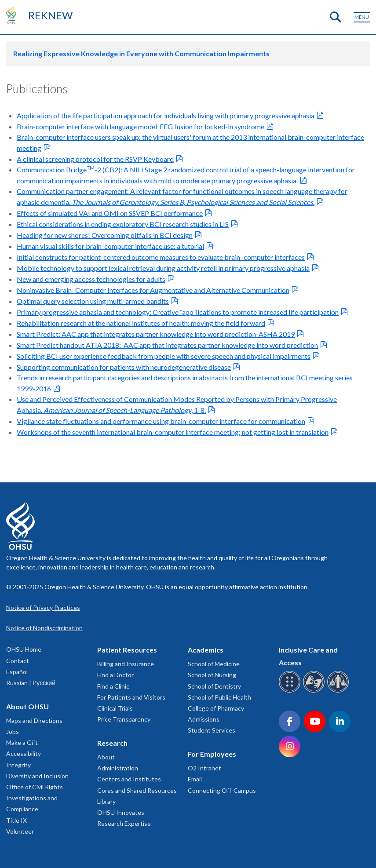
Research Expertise (124, 823)
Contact (18, 661)
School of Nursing (212, 675)
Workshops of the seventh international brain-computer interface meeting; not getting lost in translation (173, 432)
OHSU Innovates (121, 812)
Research (112, 743)
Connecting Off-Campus (222, 790)
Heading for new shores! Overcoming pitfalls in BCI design (105, 235)
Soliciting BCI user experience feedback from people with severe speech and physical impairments (164, 356)
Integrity (18, 765)
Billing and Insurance (126, 664)
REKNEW (50, 15)
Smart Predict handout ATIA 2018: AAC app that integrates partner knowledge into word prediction (167, 345)
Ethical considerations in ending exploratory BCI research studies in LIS (123, 224)
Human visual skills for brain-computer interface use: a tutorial (110, 246)
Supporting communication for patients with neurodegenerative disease (124, 367)
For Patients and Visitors (131, 697)
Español (17, 672)
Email (195, 779)
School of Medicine (214, 664)
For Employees (212, 754)
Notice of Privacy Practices (43, 607)
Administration (118, 768)
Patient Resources (127, 650)
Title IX (16, 820)
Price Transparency (124, 719)
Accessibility (24, 753)
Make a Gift (22, 742)
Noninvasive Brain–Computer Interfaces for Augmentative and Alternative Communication (153, 290)
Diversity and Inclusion (37, 776)
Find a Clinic (113, 686)
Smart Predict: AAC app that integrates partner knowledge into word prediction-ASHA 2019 (156, 334)
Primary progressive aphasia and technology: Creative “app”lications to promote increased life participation (178, 312)
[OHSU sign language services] (315, 691)
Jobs (13, 731)
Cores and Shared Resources (137, 790)
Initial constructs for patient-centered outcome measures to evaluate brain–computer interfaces (161, 257)
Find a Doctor (115, 675)
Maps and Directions (34, 720)
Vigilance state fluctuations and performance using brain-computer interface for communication (161, 421)
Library (106, 801)
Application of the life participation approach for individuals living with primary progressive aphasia (166, 115)
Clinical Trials (115, 708)
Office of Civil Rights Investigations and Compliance (35, 798)
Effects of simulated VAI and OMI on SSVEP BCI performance (110, 213)
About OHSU (27, 706)
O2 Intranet (204, 768)
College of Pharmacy (216, 708)
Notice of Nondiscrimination (44, 628)
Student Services (212, 730)
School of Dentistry (214, 686)
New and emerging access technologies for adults (91, 279)
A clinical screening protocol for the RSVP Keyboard (95, 159)
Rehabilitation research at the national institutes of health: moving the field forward (141, 323)
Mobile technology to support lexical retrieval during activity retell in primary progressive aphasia (163, 268)
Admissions (204, 719)
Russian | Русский (31, 683)
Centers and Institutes (129, 779)
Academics (206, 650)
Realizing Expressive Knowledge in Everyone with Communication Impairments (141, 53)
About (106, 757)
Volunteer (20, 831)
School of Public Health (219, 697)
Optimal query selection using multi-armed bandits (93, 301)
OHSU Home (24, 649)
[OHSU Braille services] (291, 691)
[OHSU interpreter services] (339, 691)
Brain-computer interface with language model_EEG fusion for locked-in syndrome (141, 126)
